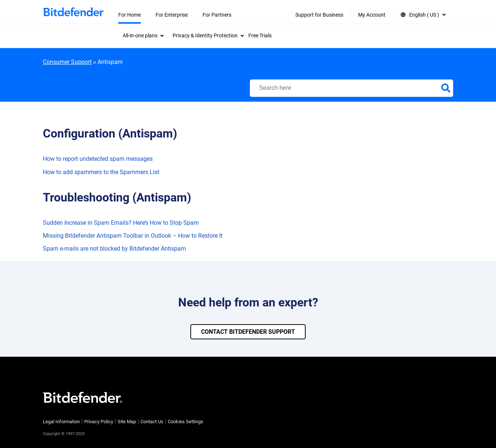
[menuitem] (143, 35)
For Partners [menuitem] (217, 15)
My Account (372, 15)
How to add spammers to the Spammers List (101, 172)
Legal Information (61, 422)
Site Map (127, 422)
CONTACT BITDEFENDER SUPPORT (248, 332)
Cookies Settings (186, 422)
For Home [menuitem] (130, 15)
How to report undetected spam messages (98, 159)
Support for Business (319, 15)
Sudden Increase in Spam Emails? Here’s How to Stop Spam (121, 223)
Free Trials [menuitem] (260, 35)
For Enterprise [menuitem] (172, 15)
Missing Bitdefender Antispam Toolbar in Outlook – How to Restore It (133, 236)
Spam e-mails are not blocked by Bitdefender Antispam (114, 249)
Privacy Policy (99, 422)
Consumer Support (67, 62)
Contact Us (152, 422)
